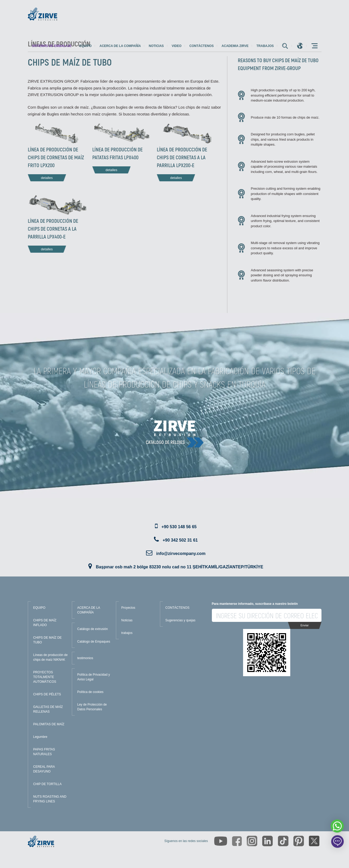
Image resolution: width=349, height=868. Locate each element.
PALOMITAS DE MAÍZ (49, 724)
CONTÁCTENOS (178, 608)
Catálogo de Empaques (94, 642)
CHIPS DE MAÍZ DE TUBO (48, 640)
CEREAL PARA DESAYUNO (44, 769)
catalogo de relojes (165, 442)
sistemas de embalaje (52, 46)
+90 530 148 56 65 (179, 527)
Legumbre (40, 737)
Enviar (305, 625)
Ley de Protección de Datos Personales (92, 707)
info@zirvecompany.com (181, 554)
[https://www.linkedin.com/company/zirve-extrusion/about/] (267, 841)
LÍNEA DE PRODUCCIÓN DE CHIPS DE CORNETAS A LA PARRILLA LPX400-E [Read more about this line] (53, 229)
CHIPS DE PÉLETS (47, 694)
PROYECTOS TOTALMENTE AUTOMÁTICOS (45, 677)
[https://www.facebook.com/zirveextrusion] (237, 841)
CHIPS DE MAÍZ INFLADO (45, 623)
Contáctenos (202, 46)
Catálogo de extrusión (93, 629)
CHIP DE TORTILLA (48, 784)
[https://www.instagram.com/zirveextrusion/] (252, 841)
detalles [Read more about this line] (47, 178)
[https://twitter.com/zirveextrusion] (314, 841)
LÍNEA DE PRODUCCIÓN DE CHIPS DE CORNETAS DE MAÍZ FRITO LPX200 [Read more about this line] (56, 157)
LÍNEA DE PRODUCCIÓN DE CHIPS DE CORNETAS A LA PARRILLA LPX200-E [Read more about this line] (182, 157)
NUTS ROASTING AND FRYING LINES (50, 799)
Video (177, 46)
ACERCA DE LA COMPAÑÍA (89, 610)
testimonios (85, 658)
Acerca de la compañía (120, 46)
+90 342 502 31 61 (180, 540)
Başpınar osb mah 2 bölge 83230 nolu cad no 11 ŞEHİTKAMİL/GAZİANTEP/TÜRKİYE (180, 567)
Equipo (86, 46)
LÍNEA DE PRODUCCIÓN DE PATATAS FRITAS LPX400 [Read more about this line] (117, 153)
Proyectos (128, 608)
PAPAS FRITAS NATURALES (44, 752)
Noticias (156, 46)
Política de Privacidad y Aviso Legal (94, 677)
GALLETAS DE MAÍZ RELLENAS (48, 709)
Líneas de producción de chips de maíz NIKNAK (50, 657)
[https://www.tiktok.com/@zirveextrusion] (283, 841)
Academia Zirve (235, 46)
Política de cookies (90, 692)
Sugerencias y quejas (181, 620)
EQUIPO (39, 608)
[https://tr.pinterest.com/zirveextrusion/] (299, 841)
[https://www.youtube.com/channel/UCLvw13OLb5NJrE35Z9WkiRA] (221, 841)
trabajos (265, 46)
